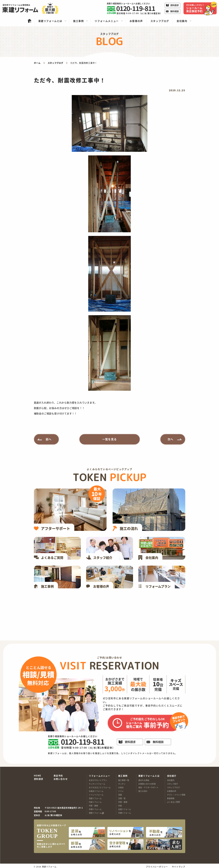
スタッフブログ (173, 787)
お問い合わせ (61, 779)
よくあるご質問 (173, 802)
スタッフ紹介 (173, 784)
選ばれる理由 (144, 780)
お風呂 (121, 787)
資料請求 (39, 779)
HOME (38, 776)
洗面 (120, 795)
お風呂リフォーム (96, 791)
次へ (170, 439)
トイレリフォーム (96, 795)
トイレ (121, 791)
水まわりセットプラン (98, 780)
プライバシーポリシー (157, 865)
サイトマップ (179, 865)
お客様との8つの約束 (147, 784)
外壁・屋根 (93, 806)
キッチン (122, 784)
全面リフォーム (125, 809)
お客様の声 (172, 791)
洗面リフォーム (95, 798)
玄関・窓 (122, 798)
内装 (120, 806)
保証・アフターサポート (148, 787)
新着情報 (171, 798)
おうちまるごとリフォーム (100, 787)
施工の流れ (143, 791)
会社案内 (171, 780)
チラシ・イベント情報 (176, 795)
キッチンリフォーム (97, 784)
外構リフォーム (95, 809)
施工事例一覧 (124, 780)
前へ (49, 439)
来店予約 (58, 776)
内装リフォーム (95, 802)
